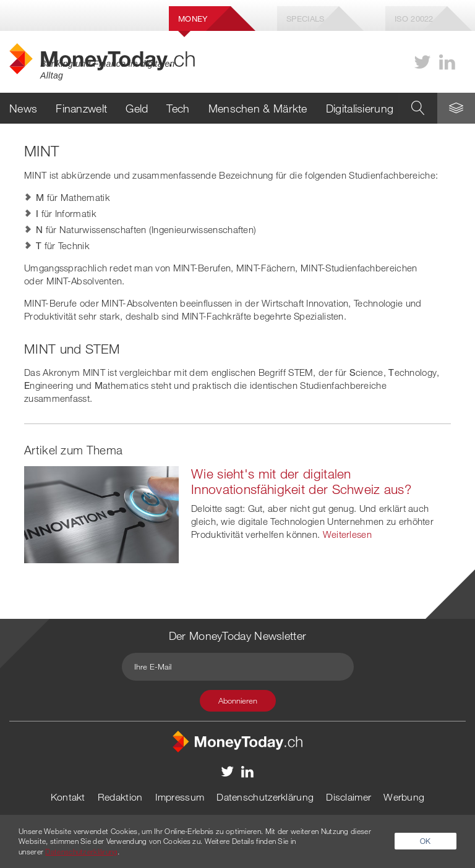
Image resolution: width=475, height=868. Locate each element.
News (23, 108)
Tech (178, 108)
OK (426, 841)
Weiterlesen (347, 534)
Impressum (180, 797)
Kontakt (68, 797)
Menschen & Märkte (258, 108)
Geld (137, 108)
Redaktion (120, 797)
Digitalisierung (360, 108)
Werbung (404, 797)
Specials (305, 19)
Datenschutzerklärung (265, 797)
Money (193, 19)
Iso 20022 (414, 19)
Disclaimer (349, 797)
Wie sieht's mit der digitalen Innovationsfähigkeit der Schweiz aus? (301, 481)
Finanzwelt (81, 108)
